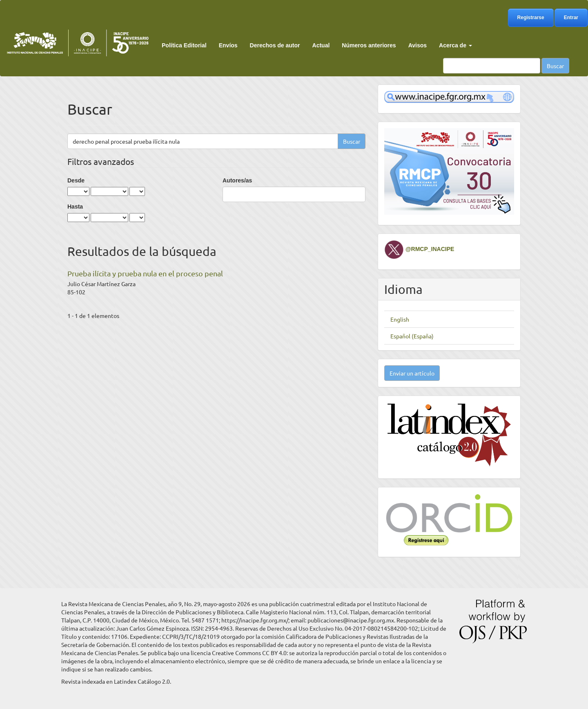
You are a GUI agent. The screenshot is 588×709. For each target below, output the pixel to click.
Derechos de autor (275, 45)
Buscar (555, 66)
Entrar (571, 18)
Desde (76, 180)
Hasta (75, 207)
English (400, 319)
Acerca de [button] (455, 45)
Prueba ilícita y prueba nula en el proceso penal (145, 273)
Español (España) (412, 336)
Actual (321, 45)
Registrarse (531, 18)
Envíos (228, 45)
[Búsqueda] (492, 66)
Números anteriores (369, 45)
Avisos (418, 45)
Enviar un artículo (412, 373)
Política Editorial (184, 45)
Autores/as (237, 180)
